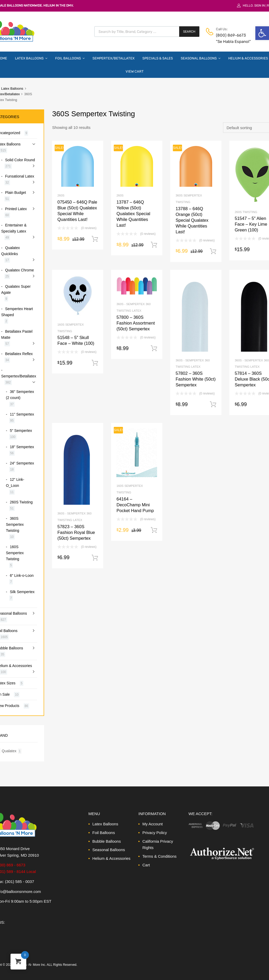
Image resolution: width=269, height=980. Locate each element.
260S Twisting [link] (246, 212)
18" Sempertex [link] (22, 447)
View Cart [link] (135, 71)
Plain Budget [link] (16, 193)
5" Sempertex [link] (21, 431)
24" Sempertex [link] (22, 463)
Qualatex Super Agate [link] (16, 289)
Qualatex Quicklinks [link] (11, 251)
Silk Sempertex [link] (22, 592)
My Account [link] (153, 824)
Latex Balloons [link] (31, 58)
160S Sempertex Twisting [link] (15, 553)
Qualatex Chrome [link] (20, 270)
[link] (262, 33)
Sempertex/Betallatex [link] (113, 58)
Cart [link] (146, 865)
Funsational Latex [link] (20, 176)
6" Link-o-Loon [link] (22, 575)
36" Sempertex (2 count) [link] (20, 395)
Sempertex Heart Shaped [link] (17, 312)
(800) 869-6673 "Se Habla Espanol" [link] (229, 39)
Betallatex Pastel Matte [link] (17, 334)
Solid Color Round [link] (20, 160)
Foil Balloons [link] (70, 58)
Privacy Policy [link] (155, 833)
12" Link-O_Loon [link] (15, 483)
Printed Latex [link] (16, 209)
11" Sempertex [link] (22, 414)
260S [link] (61, 195)
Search (189, 32)
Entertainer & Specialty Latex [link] (14, 228)
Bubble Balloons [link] (107, 841)
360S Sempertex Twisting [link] (15, 524)
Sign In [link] (260, 6)
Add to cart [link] (95, 239)
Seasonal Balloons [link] (201, 58)
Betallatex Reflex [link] (19, 354)
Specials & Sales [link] (158, 58)
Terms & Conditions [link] (159, 856)
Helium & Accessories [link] (112, 858)
